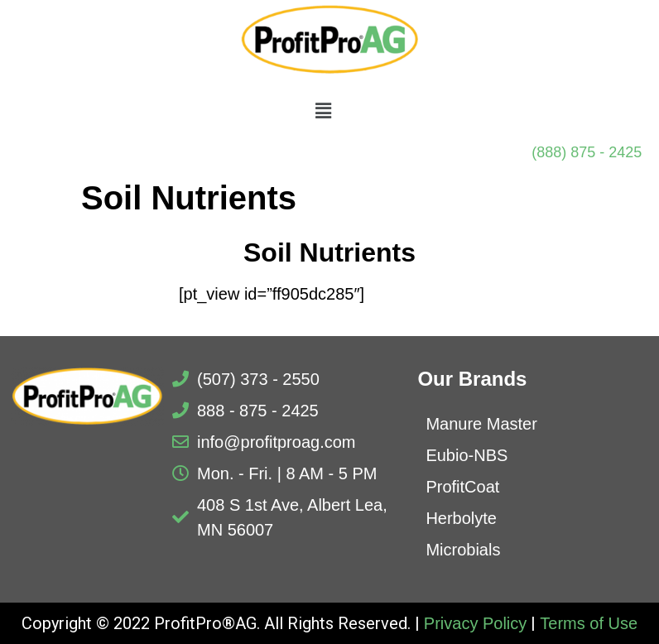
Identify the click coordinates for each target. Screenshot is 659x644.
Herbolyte (461, 518)
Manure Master (481, 424)
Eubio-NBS (467, 455)
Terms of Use (589, 623)
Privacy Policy (475, 623)
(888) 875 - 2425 (587, 152)
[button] (323, 112)
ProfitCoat (462, 487)
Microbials (463, 550)
